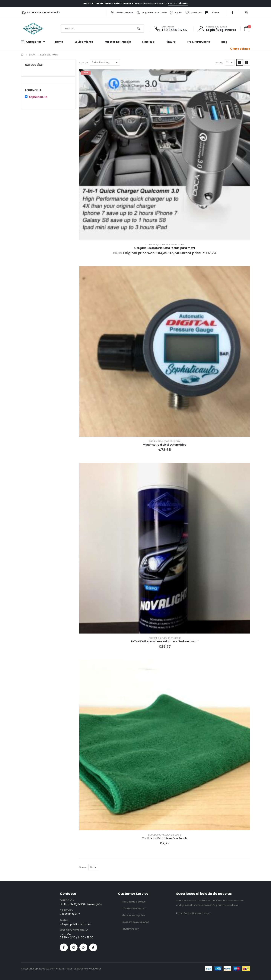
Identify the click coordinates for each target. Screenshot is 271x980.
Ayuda (176, 13)
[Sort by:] (105, 62)
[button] (240, 62)
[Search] (139, 29)
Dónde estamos (122, 13)
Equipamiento (84, 42)
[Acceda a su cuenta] (217, 29)
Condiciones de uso (134, 908)
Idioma (212, 13)
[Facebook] (233, 13)
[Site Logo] (33, 29)
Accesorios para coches (171, 245)
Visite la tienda (178, 3)
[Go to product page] (165, 155)
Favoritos (193, 13)
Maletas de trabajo (118, 42)
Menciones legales (133, 915)
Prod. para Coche (198, 42)
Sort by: (84, 63)
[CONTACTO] (171, 29)
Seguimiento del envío (152, 13)
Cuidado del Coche (171, 638)
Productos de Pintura (169, 441)
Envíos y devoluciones (135, 922)
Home (59, 42)
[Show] (230, 62)
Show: (219, 63)
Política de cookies (134, 902)
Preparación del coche (169, 835)
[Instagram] (246, 13)
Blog (224, 42)
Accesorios (151, 245)
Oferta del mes (240, 49)
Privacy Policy (130, 929)
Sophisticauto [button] (38, 97)
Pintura (171, 42)
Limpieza (148, 42)
